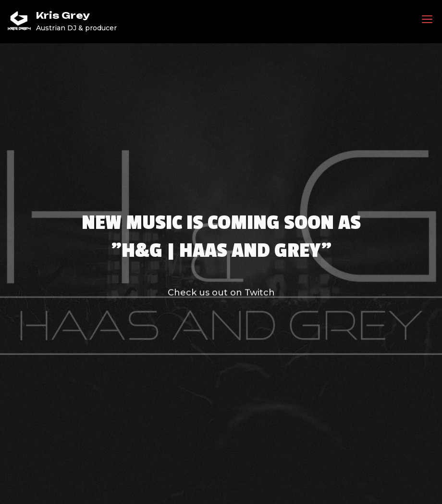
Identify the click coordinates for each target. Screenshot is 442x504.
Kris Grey (63, 15)
